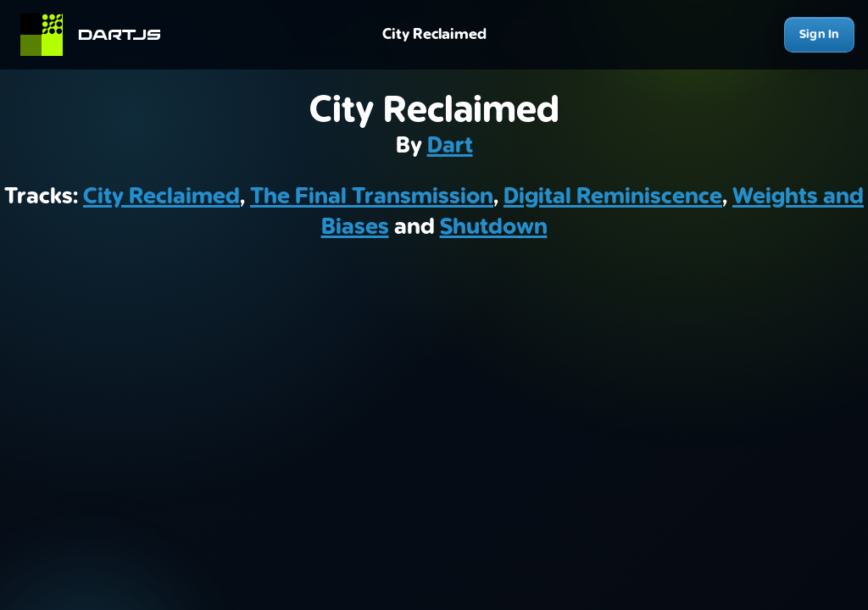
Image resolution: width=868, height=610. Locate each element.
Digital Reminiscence (613, 197)
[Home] (98, 35)
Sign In (819, 34)
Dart (450, 146)
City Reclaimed (161, 197)
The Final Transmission (372, 197)
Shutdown (494, 227)
